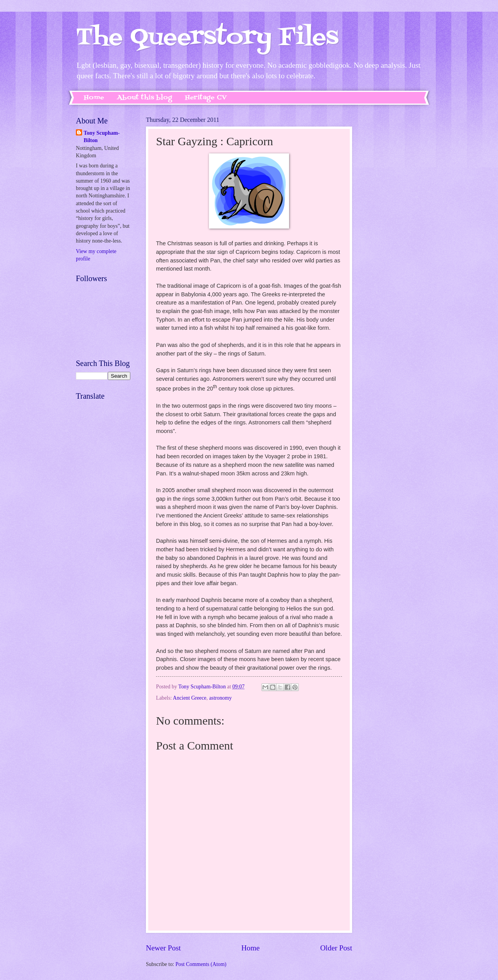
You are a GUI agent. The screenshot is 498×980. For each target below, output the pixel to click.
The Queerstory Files (207, 38)
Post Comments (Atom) (201, 964)
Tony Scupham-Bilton (102, 137)
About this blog (145, 98)
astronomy (220, 698)
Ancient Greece (189, 698)
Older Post (336, 948)
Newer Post (163, 948)
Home (94, 98)
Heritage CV (206, 98)
